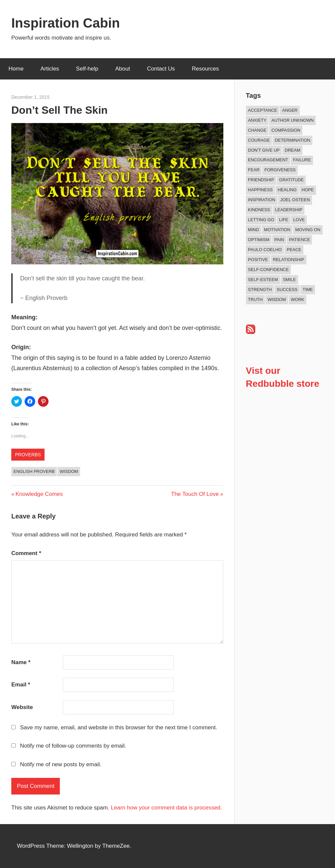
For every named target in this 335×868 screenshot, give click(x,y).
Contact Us (161, 69)
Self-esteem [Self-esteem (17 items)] (263, 280)
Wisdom (69, 471)
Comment (26, 553)
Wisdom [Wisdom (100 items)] (277, 299)
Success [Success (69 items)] (287, 289)
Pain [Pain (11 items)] (279, 240)
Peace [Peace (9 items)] (294, 250)
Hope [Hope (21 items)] (308, 190)
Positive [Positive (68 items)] (258, 260)
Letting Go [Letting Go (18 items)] (261, 220)
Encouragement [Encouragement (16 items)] (268, 160)
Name (21, 662)
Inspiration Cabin (66, 23)
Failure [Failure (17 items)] (302, 160)
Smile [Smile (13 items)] (289, 280)
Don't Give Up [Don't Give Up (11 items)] (264, 150)
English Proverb (34, 471)
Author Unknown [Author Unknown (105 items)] (293, 120)
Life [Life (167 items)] (284, 220)
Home (16, 69)
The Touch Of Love (195, 494)
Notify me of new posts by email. (61, 764)
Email (21, 685)
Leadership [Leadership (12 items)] (289, 210)
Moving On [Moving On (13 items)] (308, 230)
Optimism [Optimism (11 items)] (259, 240)
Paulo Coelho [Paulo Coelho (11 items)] (265, 250)
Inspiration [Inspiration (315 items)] (262, 200)
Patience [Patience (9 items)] (300, 240)
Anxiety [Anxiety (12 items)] (257, 120)
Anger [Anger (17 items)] (290, 110)
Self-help (87, 69)
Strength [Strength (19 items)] (260, 289)
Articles (50, 69)
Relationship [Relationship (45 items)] (288, 260)
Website (22, 707)
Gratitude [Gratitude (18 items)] (291, 180)
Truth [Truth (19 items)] (255, 299)
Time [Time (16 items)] (308, 289)
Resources (205, 69)
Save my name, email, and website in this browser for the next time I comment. (118, 727)
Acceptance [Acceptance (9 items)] (263, 110)
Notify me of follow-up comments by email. (73, 746)
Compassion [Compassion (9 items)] (286, 130)
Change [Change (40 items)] (257, 130)
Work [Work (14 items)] (297, 299)
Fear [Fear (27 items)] (254, 170)
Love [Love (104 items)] (299, 220)
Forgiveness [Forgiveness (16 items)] (280, 170)
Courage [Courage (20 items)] (259, 140)
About (123, 69)
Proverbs (28, 455)
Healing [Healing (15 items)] (287, 190)
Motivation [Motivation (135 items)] (277, 230)
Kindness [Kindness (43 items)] (259, 210)
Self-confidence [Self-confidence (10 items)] (268, 270)
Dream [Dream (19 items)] (293, 150)
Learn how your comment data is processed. (167, 808)
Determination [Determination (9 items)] (293, 140)
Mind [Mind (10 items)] (253, 230)
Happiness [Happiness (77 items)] (260, 190)
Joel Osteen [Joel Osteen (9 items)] (295, 200)
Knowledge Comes (39, 494)
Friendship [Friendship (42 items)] (261, 180)
